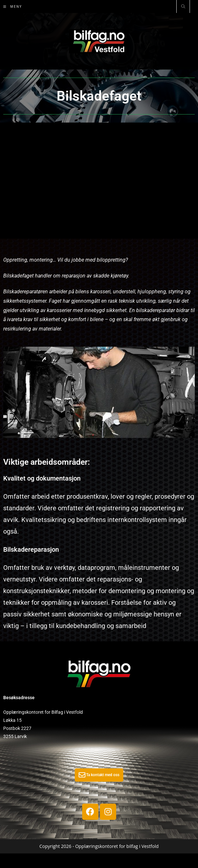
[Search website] (183, 7)
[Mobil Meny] (13, 6)
